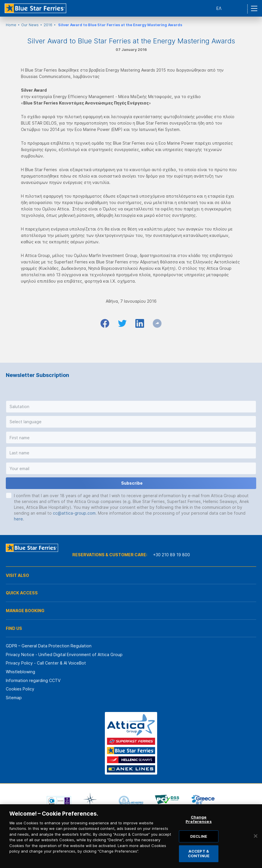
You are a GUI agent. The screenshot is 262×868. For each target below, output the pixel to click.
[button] (131, 407)
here (18, 519)
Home (11, 25)
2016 (48, 25)
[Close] (256, 846)
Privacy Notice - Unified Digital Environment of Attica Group (64, 654)
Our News (30, 25)
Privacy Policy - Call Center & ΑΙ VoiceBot (46, 663)
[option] (59, 801)
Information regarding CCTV (33, 680)
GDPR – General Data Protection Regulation (49, 646)
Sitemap (14, 698)
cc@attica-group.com (74, 513)
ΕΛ (219, 8)
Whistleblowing (20, 672)
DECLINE (199, 846)
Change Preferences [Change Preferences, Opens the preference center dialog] (199, 829)
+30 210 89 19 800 (172, 555)
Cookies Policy (20, 689)
